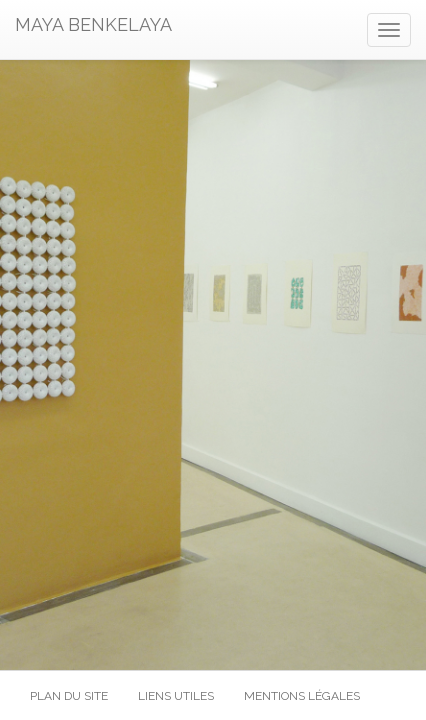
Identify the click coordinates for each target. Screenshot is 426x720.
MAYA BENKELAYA (93, 24)
